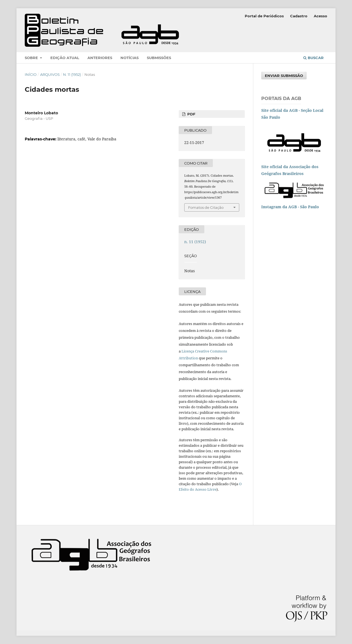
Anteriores (100, 58)
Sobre (32, 58)
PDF (191, 114)
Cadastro (299, 16)
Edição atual (65, 58)
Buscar (313, 58)
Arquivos (50, 74)
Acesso (321, 16)
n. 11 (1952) (72, 74)
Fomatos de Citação (206, 207)
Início (31, 74)
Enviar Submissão (284, 76)
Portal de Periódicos (264, 16)
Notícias (130, 58)
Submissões (159, 58)
